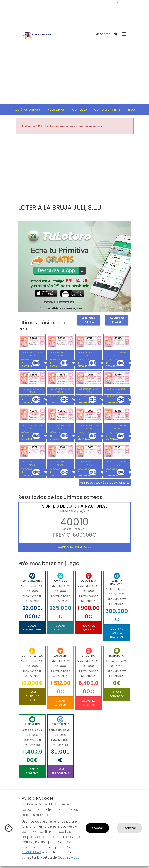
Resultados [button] (56, 109)
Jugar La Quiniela (89, 628)
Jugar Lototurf (60, 703)
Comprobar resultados (74, 547)
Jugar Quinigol (60, 628)
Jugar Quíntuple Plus (32, 696)
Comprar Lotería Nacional (117, 633)
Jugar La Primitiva (32, 771)
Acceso (103, 34)
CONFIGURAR (31, 852)
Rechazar (129, 828)
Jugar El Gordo (89, 703)
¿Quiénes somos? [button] (27, 109)
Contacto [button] (80, 109)
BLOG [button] (131, 109)
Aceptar (97, 828)
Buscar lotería (89, 320)
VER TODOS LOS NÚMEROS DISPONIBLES (105, 483)
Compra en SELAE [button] (107, 109)
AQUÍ (75, 857)
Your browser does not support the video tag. (75, 169)
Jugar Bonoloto (117, 694)
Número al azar (117, 320)
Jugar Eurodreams (60, 771)
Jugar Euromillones (32, 628)
